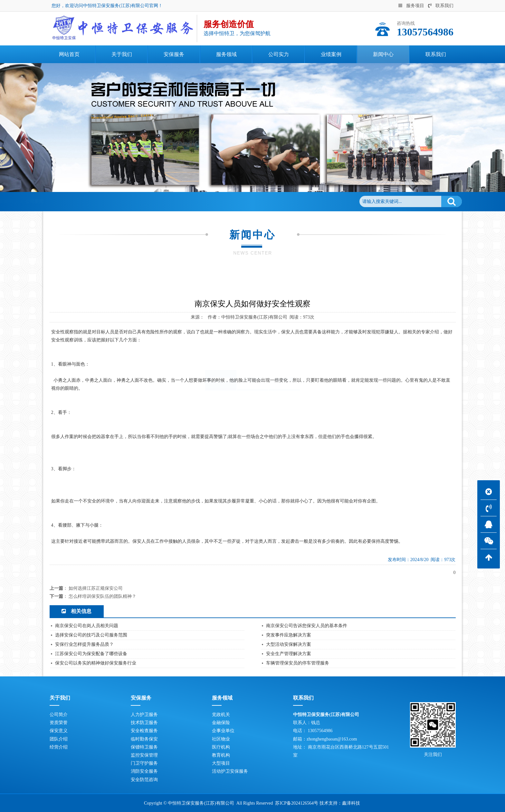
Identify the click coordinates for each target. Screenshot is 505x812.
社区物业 (221, 739)
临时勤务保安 (144, 739)
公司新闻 (137, 201)
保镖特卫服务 (144, 747)
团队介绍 (59, 739)
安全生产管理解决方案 (289, 654)
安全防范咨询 (144, 780)
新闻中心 (111, 201)
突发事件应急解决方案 (289, 635)
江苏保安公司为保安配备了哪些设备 (91, 654)
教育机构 (221, 755)
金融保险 (221, 723)
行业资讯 (252, 330)
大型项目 (221, 763)
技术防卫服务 (144, 723)
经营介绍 (59, 747)
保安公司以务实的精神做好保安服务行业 (96, 663)
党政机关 (221, 715)
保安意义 (59, 731)
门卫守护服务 (144, 763)
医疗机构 (221, 747)
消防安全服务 (144, 771)
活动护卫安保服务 (230, 771)
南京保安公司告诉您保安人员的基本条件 (307, 626)
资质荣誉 (59, 723)
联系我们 (441, 6)
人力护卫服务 (144, 715)
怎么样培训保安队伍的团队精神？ (102, 596)
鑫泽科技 (351, 803)
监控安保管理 (144, 755)
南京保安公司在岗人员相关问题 (87, 626)
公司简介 (59, 715)
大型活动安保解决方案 (289, 644)
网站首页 (84, 201)
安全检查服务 (144, 731)
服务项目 (411, 6)
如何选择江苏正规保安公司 (96, 588)
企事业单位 (223, 731)
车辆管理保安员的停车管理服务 (298, 663)
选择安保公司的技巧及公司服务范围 (91, 635)
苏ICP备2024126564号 (297, 803)
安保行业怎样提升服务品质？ (84, 644)
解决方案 (284, 330)
